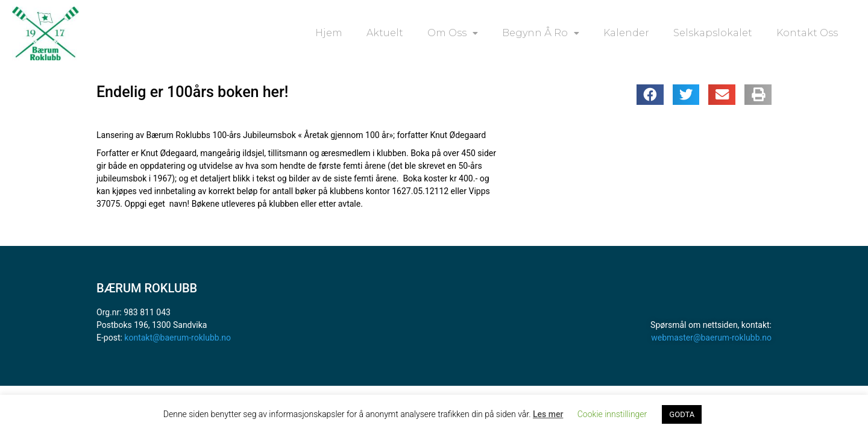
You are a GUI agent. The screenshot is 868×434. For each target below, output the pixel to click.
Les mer (548, 414)
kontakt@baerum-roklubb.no (178, 338)
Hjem (329, 33)
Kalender (626, 33)
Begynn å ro (541, 33)
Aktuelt (385, 33)
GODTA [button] (682, 414)
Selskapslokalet (713, 33)
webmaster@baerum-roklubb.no (711, 338)
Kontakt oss (807, 33)
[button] (650, 95)
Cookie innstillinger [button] (612, 414)
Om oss (453, 33)
